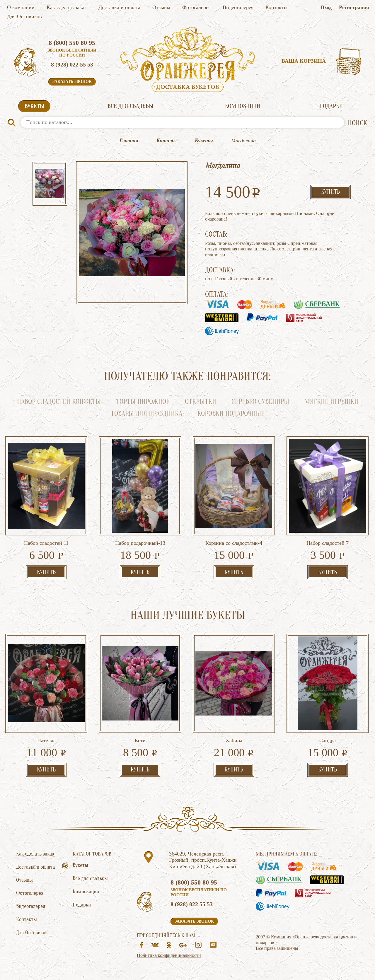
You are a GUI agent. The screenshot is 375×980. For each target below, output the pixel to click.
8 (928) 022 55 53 (72, 64)
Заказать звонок (72, 82)
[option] (50, 184)
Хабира (234, 740)
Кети (140, 740)
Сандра (328, 740)
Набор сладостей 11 (46, 543)
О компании (21, 7)
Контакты (276, 7)
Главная (129, 141)
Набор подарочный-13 (140, 543)
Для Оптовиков (24, 16)
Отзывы (161, 7)
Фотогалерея (196, 7)
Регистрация (354, 7)
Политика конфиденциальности (169, 955)
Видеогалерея (238, 7)
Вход (326, 7)
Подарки (331, 106)
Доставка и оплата (119, 7)
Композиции (243, 106)
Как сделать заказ (67, 7)
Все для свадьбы (131, 106)
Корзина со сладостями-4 (234, 543)
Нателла (46, 740)
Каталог (167, 141)
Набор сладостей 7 (328, 543)
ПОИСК (357, 123)
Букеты (34, 106)
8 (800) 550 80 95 (72, 43)
